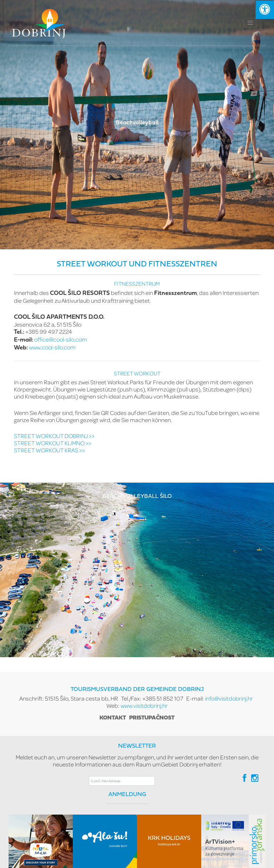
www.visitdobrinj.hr (144, 705)
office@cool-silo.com (61, 339)
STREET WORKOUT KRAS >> (49, 450)
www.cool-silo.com (52, 347)
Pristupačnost (152, 718)
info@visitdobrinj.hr (229, 698)
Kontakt (113, 718)
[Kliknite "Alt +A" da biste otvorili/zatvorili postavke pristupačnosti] (265, 9)
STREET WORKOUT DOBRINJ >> (54, 436)
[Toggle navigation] (250, 23)
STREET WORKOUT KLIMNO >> (53, 443)
